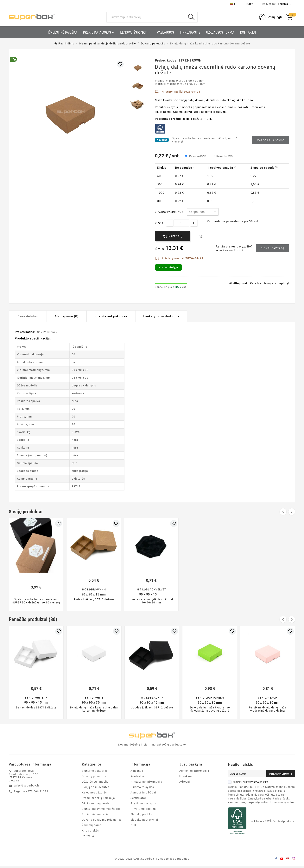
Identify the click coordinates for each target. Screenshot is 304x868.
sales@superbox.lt (26, 787)
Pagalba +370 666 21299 (31, 793)
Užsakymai (187, 778)
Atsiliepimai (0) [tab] (67, 316)
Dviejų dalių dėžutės (96, 789)
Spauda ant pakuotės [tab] (111, 316)
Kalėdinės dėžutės (94, 794)
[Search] (146, 17)
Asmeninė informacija (194, 772)
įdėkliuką (219, 112)
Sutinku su (248, 784)
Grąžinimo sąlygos (143, 805)
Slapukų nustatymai (144, 821)
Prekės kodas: (25, 332)
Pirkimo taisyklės (142, 789)
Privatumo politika (143, 810)
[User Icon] (270, 17)
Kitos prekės (90, 832)
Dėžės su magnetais (96, 805)
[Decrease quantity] (170, 223)
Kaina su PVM (198, 156)
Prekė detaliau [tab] (28, 316)
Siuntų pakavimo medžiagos (101, 810)
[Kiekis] (181, 223)
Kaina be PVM (225, 156)
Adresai (185, 783)
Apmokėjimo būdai (143, 794)
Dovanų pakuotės (94, 778)
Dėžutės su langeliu (95, 783)
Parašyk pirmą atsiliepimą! (270, 283)
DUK (133, 827)
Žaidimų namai (92, 827)
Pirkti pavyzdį (272, 248)
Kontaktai (137, 778)
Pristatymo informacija (146, 783)
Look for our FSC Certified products (272, 823)
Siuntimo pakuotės (95, 772)
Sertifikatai (138, 799)
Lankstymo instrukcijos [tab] (161, 316)
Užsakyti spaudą (271, 140)
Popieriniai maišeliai (96, 816)
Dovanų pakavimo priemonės (102, 821)
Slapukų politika (142, 816)
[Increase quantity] (194, 223)
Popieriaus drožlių (168, 119)
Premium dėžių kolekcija (98, 799)
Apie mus (137, 772)
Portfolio (88, 838)
